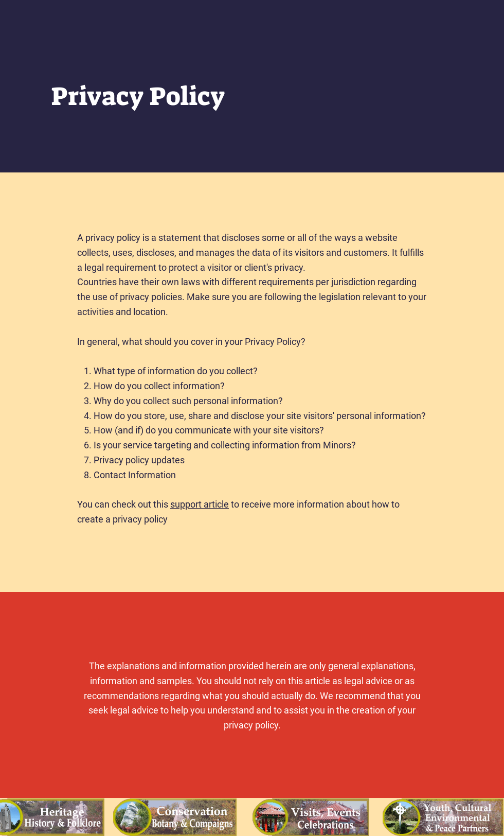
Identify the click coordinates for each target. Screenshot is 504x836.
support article (200, 504)
